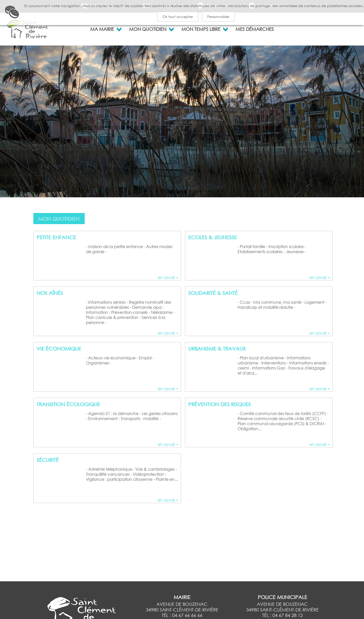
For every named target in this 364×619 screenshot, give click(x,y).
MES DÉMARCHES (255, 29)
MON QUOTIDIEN (148, 29)
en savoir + (168, 295)
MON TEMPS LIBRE (201, 29)
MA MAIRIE (102, 29)
